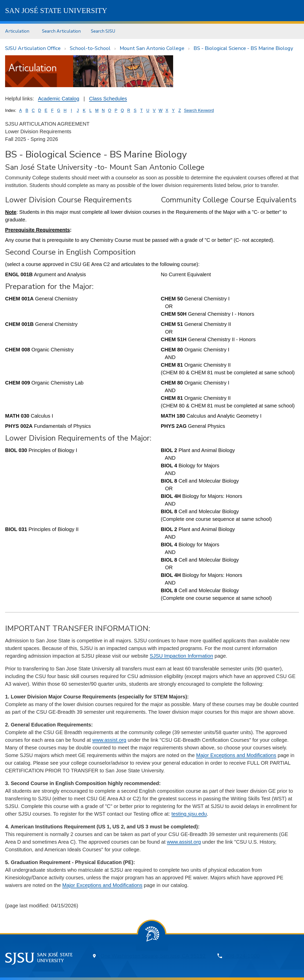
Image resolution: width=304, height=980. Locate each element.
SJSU (56, 10)
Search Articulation (61, 31)
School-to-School (90, 48)
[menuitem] (18, 31)
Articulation (17, 31)
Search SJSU (103, 31)
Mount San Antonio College (152, 48)
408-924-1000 (242, 956)
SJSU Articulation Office (33, 48)
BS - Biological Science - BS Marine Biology (243, 48)
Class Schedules (108, 99)
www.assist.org (109, 740)
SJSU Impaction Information (181, 656)
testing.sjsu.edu (189, 814)
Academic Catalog (59, 99)
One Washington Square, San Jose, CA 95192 (153, 956)
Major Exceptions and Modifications (236, 755)
